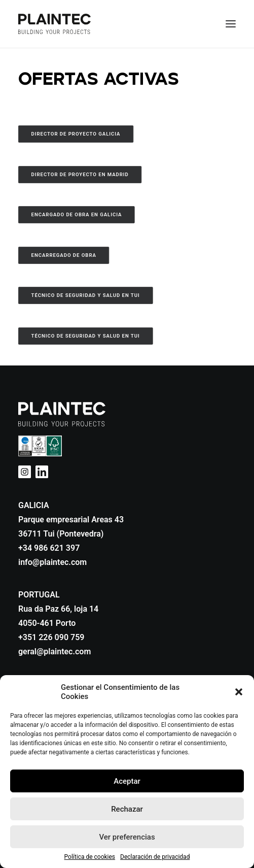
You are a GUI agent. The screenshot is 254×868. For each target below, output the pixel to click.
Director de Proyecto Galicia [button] (76, 134)
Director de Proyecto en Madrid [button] (80, 174)
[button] (239, 692)
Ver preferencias (127, 837)
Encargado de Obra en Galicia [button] (77, 214)
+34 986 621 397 (49, 548)
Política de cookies (90, 857)
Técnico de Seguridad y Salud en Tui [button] (86, 295)
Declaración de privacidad (155, 857)
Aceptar (127, 781)
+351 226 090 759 (51, 637)
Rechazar (127, 809)
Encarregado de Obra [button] (64, 255)
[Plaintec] (55, 24)
